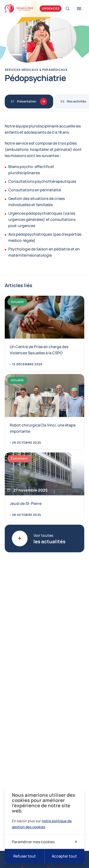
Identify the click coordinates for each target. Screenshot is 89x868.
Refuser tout (25, 856)
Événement (19, 458)
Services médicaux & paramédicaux (36, 70)
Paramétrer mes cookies (44, 842)
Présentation (32, 102)
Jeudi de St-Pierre (26, 503)
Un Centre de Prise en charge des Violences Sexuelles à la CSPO (39, 350)
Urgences (51, 8)
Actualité (17, 302)
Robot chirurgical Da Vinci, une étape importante (43, 428)
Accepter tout (64, 856)
